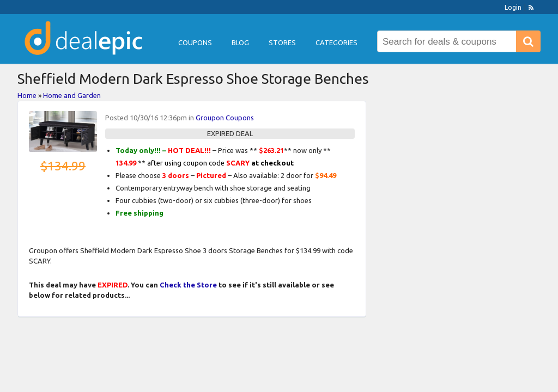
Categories (336, 42)
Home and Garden (72, 95)
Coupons (195, 42)
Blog (240, 42)
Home (27, 95)
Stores (282, 42)
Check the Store (188, 285)
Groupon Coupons (225, 118)
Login (513, 7)
